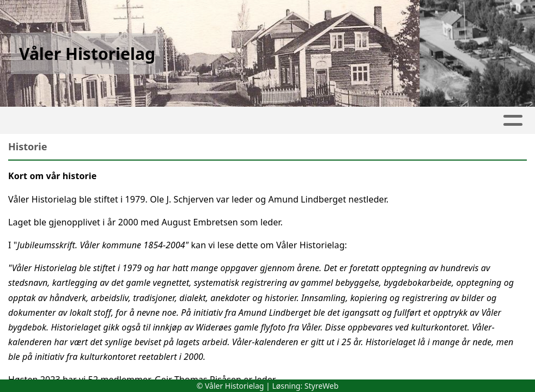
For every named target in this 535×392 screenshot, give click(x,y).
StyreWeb (322, 386)
